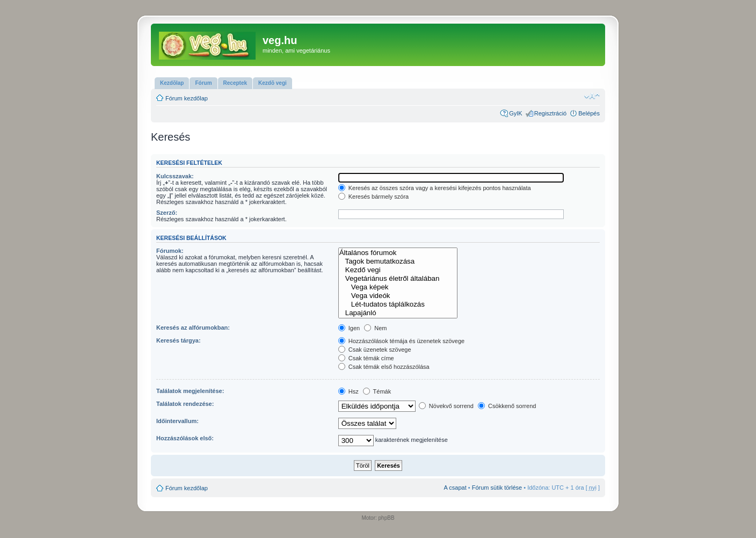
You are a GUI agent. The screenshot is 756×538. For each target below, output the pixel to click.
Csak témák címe (366, 358)
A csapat (455, 488)
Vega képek (398, 287)
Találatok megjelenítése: (190, 391)
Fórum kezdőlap (187, 98)
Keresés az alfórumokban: (193, 328)
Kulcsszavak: (175, 176)
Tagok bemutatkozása (398, 261)
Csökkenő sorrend (507, 406)
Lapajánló (398, 313)
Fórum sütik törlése (497, 488)
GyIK (515, 113)
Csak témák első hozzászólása (384, 367)
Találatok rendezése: (185, 404)
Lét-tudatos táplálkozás (398, 304)
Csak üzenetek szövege (375, 350)
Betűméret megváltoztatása (592, 96)
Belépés (589, 113)
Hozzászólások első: (185, 438)
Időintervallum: (177, 421)
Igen (349, 328)
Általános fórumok (398, 253)
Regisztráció (551, 113)
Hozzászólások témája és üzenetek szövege (402, 341)
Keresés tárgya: (179, 340)
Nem (375, 328)
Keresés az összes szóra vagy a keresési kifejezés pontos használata (435, 188)
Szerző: (167, 213)
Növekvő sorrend (446, 406)
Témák (377, 391)
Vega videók (398, 296)
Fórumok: (170, 251)
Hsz (348, 391)
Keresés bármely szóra (374, 197)
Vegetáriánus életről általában (398, 279)
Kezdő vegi (398, 270)
